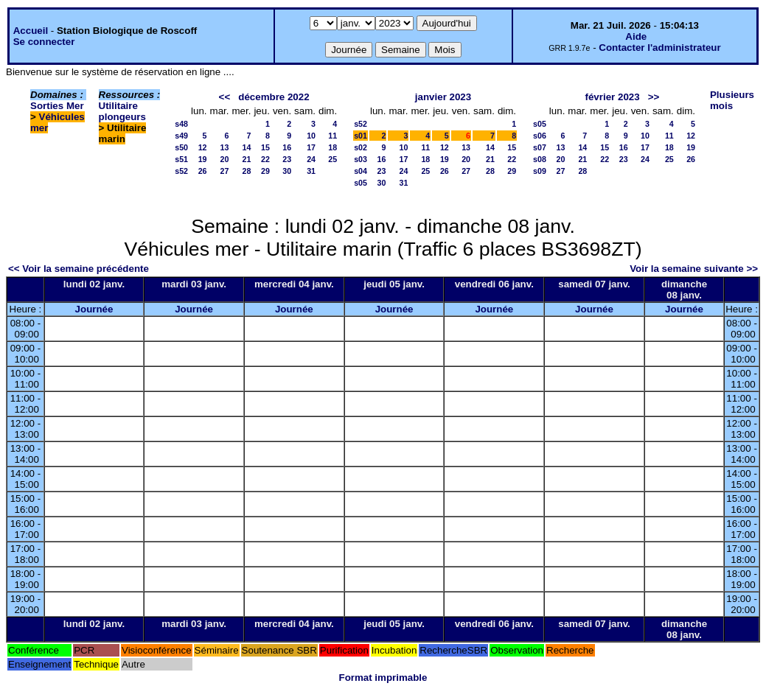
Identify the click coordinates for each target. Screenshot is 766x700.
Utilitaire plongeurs (122, 111)
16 (287, 147)
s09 (540, 171)
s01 (361, 136)
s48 (181, 124)
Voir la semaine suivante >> (694, 269)
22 (265, 159)
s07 (540, 147)
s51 (181, 159)
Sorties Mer (57, 106)
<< (225, 97)
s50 (181, 147)
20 (225, 159)
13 (225, 147)
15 (265, 147)
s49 (181, 136)
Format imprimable (383, 678)
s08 (540, 159)
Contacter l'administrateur (659, 48)
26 (203, 171)
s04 (361, 171)
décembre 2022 (274, 97)
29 (265, 171)
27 (225, 171)
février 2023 (613, 97)
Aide (636, 36)
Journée (94, 309)
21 (247, 159)
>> (654, 97)
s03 (361, 159)
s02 (361, 147)
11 (332, 136)
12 (203, 147)
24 (311, 159)
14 (247, 147)
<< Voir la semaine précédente (79, 269)
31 (311, 171)
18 (332, 147)
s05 (361, 183)
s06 (540, 136)
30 (287, 171)
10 (311, 136)
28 (247, 171)
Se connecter (44, 42)
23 (287, 159)
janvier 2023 (443, 97)
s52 (181, 171)
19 (203, 159)
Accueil (31, 31)
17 (311, 147)
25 (332, 159)
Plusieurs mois (732, 100)
